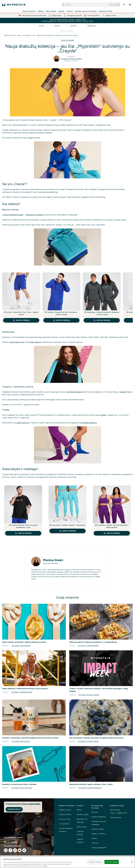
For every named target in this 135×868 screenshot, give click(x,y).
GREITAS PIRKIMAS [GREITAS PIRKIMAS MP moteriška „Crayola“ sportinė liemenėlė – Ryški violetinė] (112, 533)
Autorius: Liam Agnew (21, 646)
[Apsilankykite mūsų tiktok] (15, 850)
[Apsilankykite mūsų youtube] (20, 850)
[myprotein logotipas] (14, 5)
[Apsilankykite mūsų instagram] (6, 850)
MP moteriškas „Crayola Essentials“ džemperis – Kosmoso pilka (102, 313)
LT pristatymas (64, 824)
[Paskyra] (124, 5)
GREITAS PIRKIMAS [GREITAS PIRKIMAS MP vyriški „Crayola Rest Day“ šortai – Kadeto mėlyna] (21, 320)
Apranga (61, 11)
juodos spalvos (35, 342)
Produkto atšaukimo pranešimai (66, 830)
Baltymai (41, 11)
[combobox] (91, 5)
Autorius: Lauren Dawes (88, 646)
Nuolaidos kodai (116, 818)
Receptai (73, 26)
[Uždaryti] (132, 862)
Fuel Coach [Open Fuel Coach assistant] (114, 5)
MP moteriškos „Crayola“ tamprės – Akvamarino (67, 525)
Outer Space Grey (17, 342)
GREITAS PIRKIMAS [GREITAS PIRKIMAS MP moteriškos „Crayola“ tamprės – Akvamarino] (67, 531)
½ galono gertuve (22, 423)
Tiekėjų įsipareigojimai (99, 848)
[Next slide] (131, 298)
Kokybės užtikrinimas (99, 817)
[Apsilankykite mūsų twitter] (24, 850)
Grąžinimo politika (65, 814)
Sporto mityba (82, 827)
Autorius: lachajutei (21, 741)
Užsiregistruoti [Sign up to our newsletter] (14, 809)
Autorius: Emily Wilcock (22, 788)
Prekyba (94, 838)
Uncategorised (27, 35)
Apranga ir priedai (83, 814)
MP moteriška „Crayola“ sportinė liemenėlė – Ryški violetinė (112, 526)
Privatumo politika (98, 829)
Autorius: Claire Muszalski (90, 788)
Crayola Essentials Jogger (13, 215)
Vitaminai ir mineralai (80, 833)
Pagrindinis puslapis (10, 35)
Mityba (41, 26)
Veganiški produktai (106, 11)
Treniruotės (92, 26)
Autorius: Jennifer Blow (22, 692)
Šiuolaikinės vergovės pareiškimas (99, 823)
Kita (34, 35)
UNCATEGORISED (68, 40)
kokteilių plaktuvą (90, 423)
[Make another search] (68, 31)
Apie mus (95, 812)
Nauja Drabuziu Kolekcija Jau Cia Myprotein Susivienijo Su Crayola (57, 35)
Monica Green (53, 560)
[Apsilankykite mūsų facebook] (10, 850)
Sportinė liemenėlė (74, 392)
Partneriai (95, 843)
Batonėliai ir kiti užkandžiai (82, 821)
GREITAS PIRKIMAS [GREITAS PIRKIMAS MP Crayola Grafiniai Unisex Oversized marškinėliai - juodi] (23, 533)
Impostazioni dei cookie (13, 838)
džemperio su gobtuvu (35, 215)
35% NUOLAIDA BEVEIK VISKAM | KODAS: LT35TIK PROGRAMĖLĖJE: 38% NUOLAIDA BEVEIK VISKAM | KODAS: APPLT (67, 20)
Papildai (57, 26)
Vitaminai (70, 11)
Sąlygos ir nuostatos (99, 834)
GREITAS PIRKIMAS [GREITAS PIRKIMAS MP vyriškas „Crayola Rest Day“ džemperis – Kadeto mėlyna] (61, 320)
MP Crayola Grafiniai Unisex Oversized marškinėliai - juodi (23, 526)
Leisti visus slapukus (112, 862)
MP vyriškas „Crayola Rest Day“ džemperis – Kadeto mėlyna (61, 313)
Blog (19, 35)
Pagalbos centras (65, 810)
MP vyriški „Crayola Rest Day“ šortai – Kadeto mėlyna (21, 313)
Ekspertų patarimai (29, 11)
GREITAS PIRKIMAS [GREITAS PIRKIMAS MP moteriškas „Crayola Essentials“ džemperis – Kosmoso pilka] (102, 320)
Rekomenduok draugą (119, 812)
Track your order (65, 819)
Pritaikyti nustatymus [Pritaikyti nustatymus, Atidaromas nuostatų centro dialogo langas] (95, 862)
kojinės (103, 415)
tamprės (123, 392)
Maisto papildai (51, 11)
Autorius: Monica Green (71, 59)
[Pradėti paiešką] (64, 5)
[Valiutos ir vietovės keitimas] (27, 842)
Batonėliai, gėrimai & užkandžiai (86, 11)
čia (46, 866)
